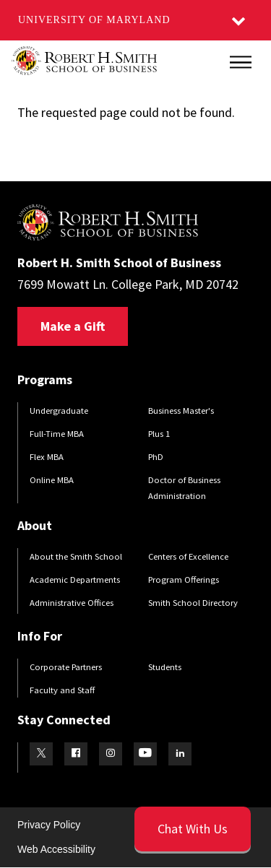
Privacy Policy (49, 825)
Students (165, 667)
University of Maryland (94, 20)
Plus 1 (159, 434)
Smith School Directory (193, 603)
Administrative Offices (72, 603)
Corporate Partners (66, 667)
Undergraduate (59, 411)
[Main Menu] (241, 62)
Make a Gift (73, 326)
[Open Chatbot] (193, 829)
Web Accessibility (56, 849)
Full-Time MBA (57, 434)
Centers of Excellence (188, 556)
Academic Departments (75, 580)
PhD (156, 457)
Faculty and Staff (62, 690)
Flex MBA (47, 457)
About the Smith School (76, 556)
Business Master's (181, 411)
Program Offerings (184, 580)
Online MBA (52, 480)
